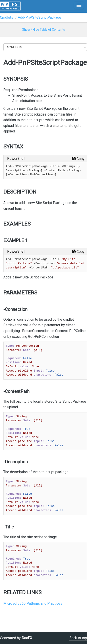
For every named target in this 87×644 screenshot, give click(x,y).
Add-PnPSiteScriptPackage (39, 17)
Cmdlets (7, 17)
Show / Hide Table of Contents (43, 30)
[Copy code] (78, 159)
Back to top (78, 638)
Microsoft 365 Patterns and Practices (33, 603)
